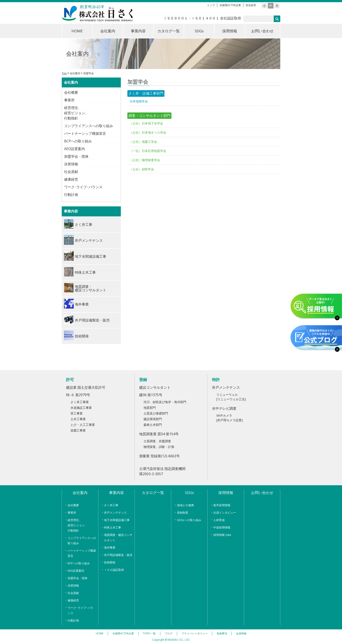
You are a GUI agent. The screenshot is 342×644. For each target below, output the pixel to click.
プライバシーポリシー (195, 633)
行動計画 (71, 195)
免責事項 (222, 633)
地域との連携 (185, 505)
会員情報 (241, 633)
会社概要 (71, 92)
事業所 (69, 100)
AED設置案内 (74, 149)
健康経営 (71, 179)
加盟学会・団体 (76, 156)
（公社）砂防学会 (142, 169)
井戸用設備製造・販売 (118, 555)
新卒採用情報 (222, 505)
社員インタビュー (225, 513)
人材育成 (219, 520)
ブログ (169, 633)
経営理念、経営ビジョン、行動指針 (76, 113)
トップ (211, 5)
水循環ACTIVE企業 (230, 5)
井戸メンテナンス (115, 513)
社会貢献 (71, 172)
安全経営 (251, 5)
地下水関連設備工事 (117, 520)
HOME (77, 31)
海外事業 (110, 547)
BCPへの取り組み (78, 141)
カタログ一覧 (169, 31)
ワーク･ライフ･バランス (83, 187)
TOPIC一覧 (149, 633)
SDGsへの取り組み (189, 520)
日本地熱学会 (139, 101)
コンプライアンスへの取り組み (89, 126)
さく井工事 (111, 505)
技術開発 (110, 562)
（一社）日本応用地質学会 (148, 151)
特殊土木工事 (113, 527)
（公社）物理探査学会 (145, 160)
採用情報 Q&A (222, 535)
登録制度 (183, 513)
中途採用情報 (222, 527)
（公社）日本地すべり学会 (148, 132)
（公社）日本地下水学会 (146, 123)
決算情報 (71, 164)
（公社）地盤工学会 (143, 142)
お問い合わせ (262, 31)
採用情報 (230, 31)
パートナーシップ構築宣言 (85, 133)
